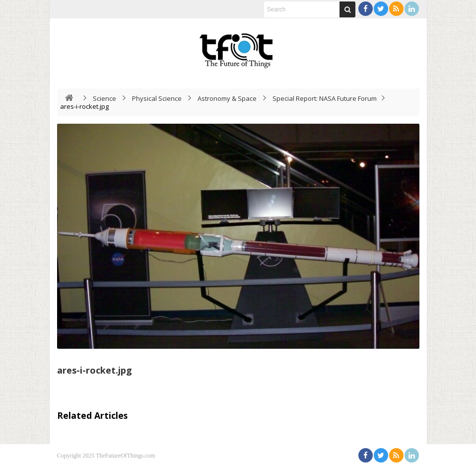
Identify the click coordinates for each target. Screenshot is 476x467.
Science (104, 98)
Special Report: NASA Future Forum (325, 98)
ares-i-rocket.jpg (95, 370)
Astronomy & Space (227, 98)
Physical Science (157, 98)
